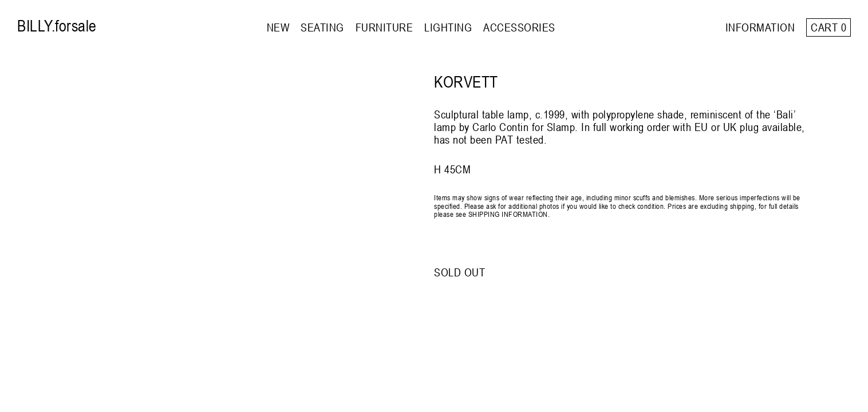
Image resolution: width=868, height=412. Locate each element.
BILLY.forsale (57, 26)
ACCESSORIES (519, 27)
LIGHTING (448, 27)
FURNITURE (384, 27)
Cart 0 (828, 27)
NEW (278, 27)
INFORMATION (760, 27)
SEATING (322, 27)
